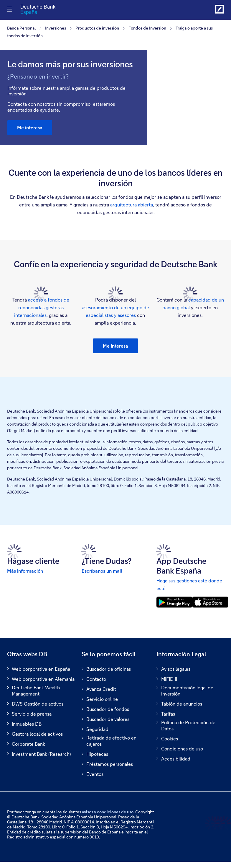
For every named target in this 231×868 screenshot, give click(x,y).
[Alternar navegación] (9, 9)
